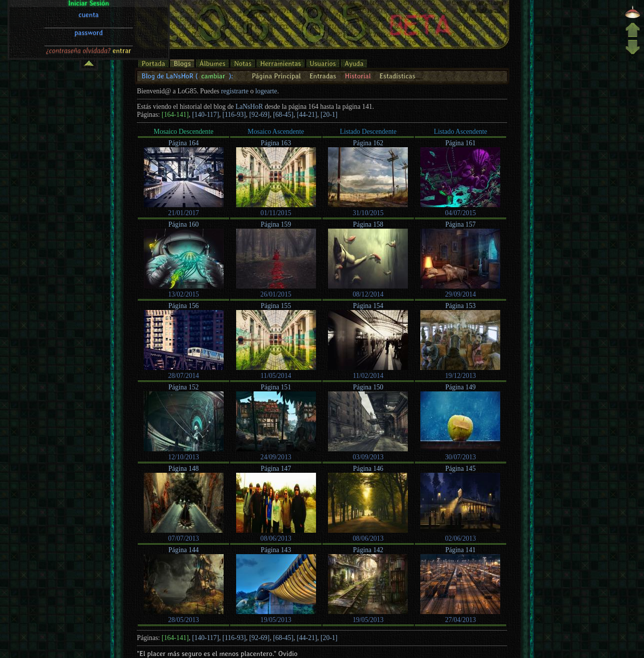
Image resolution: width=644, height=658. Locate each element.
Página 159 (276, 224)
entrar (122, 11)
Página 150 (368, 387)
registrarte (235, 91)
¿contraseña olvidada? (78, 11)
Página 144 (183, 550)
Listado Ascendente (461, 132)
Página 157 (461, 224)
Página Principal (276, 76)
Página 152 (183, 387)
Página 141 (461, 550)
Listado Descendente (368, 132)
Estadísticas (397, 76)
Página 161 (461, 143)
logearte (266, 91)
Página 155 (276, 306)
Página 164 (183, 143)
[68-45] (283, 115)
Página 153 (461, 306)
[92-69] (259, 115)
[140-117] (206, 115)
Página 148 (183, 469)
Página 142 (368, 550)
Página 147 (276, 469)
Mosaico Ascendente (276, 132)
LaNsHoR (249, 107)
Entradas (323, 76)
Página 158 (368, 224)
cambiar (213, 76)
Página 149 (461, 387)
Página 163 (276, 143)
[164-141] (175, 115)
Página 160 (183, 224)
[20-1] (329, 115)
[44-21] (307, 115)
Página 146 (368, 469)
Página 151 (276, 387)
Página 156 (183, 306)
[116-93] (234, 115)
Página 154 (368, 306)
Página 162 (368, 143)
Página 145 (461, 469)
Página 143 (276, 550)
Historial (358, 76)
